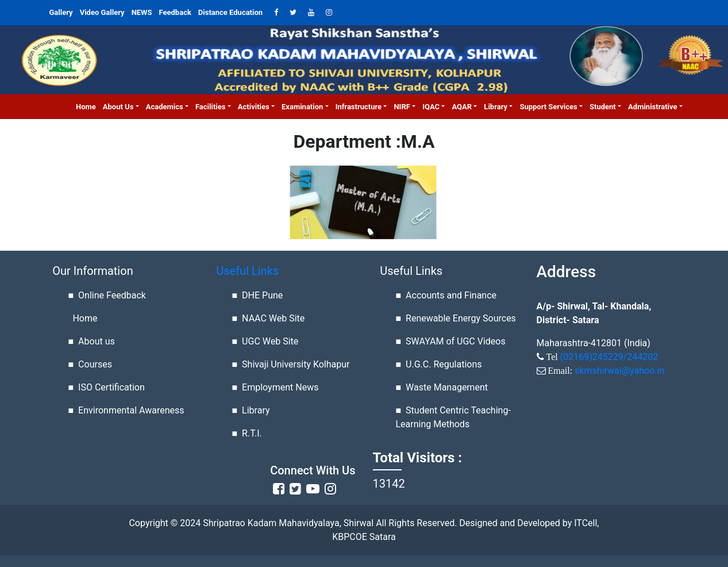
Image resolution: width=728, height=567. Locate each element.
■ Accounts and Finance (446, 295)
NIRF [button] (402, 107)
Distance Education (230, 12)
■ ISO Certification (107, 387)
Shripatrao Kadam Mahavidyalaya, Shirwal (287, 523)
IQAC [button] (431, 107)
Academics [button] (165, 107)
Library (256, 410)
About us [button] (118, 107)
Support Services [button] (548, 107)
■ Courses (90, 364)
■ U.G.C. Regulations (439, 364)
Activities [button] (254, 107)
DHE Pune (262, 295)
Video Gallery (102, 12)
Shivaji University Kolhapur (296, 364)
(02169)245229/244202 (609, 357)
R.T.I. (252, 433)
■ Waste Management (442, 387)
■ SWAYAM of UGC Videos (451, 341)
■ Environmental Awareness (126, 410)
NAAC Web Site (273, 318)
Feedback (175, 12)
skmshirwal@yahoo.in (619, 371)
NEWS (142, 12)
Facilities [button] (211, 107)
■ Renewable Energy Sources (456, 318)
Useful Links (247, 271)
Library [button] (496, 107)
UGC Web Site (270, 341)
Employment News (280, 387)
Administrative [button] (652, 107)
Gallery (61, 12)
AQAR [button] (462, 107)
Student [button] (603, 107)
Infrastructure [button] (359, 107)
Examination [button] (302, 107)
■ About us (92, 341)
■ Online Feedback (107, 295)
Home (88, 106)
